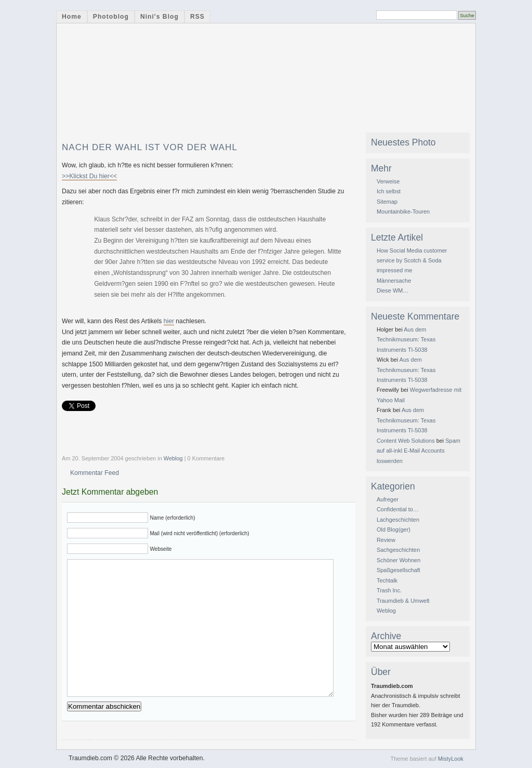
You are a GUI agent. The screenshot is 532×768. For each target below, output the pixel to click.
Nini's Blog (159, 17)
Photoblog (111, 17)
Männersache (394, 281)
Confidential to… (398, 509)
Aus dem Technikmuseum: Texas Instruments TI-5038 (406, 340)
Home (72, 17)
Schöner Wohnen (398, 560)
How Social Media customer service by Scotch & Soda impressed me (412, 261)
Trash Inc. (389, 590)
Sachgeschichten (398, 550)
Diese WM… (393, 290)
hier (169, 321)
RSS (197, 17)
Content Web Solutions (406, 441)
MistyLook (451, 759)
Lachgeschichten (398, 520)
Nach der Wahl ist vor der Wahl (150, 147)
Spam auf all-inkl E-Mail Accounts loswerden (418, 451)
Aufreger (388, 499)
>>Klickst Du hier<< (89, 176)
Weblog (173, 458)
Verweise (388, 181)
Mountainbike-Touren (403, 211)
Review (386, 540)
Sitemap (387, 202)
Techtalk (387, 580)
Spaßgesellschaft (398, 570)
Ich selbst (389, 191)
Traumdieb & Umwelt (403, 601)
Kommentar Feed (95, 473)
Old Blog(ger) (394, 529)
